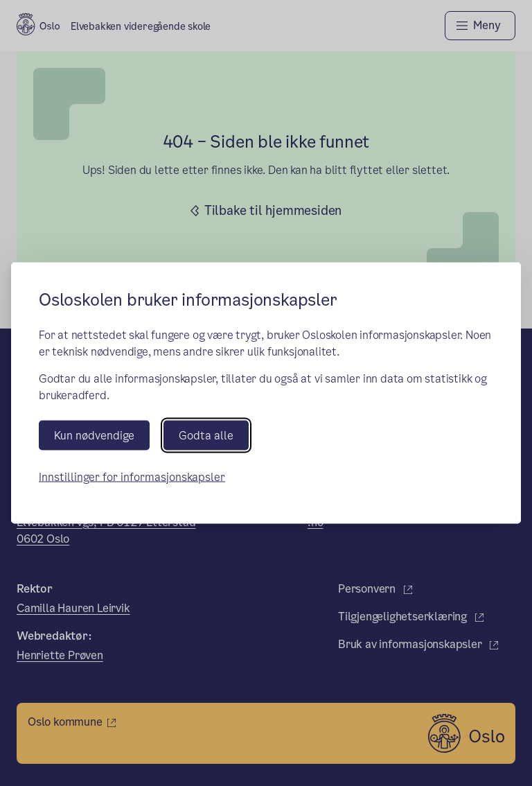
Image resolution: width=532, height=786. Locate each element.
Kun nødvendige (94, 435)
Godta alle (206, 435)
